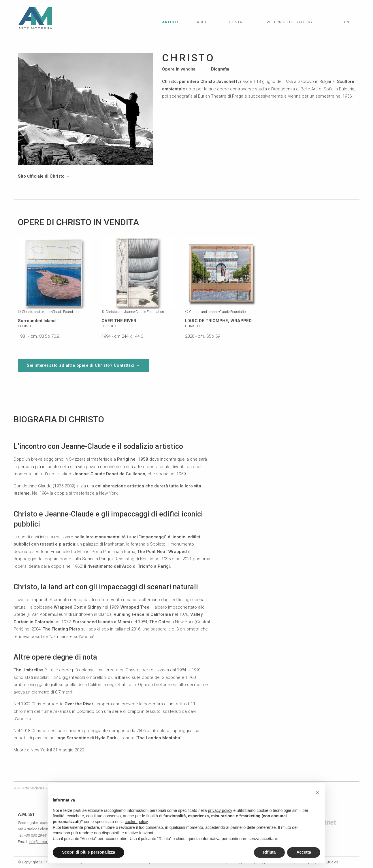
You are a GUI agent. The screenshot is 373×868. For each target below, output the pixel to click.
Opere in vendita (179, 69)
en (347, 22)
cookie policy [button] (136, 822)
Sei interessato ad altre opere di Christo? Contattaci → (83, 365)
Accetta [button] (304, 852)
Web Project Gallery (290, 22)
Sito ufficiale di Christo (44, 176)
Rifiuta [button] (270, 852)
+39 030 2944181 (38, 835)
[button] (317, 793)
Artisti (170, 22)
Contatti (238, 22)
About (204, 22)
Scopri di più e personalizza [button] (88, 852)
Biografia (220, 69)
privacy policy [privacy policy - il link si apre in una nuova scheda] (220, 810)
